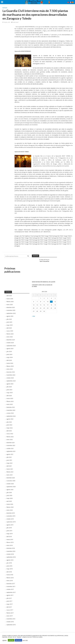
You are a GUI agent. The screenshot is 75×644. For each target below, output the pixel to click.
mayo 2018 (10, 569)
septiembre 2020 (11, 487)
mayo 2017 (10, 604)
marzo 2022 (10, 434)
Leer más (25, 640)
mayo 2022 (10, 428)
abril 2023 (9, 396)
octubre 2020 (10, 484)
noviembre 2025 (11, 310)
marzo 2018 (10, 575)
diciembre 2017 (11, 584)
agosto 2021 (10, 454)
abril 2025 (9, 328)
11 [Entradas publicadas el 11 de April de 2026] (51, 302)
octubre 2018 (10, 554)
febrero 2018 (10, 578)
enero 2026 (10, 305)
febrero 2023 (10, 401)
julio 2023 (9, 387)
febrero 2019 (10, 542)
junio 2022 (9, 425)
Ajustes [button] (5, 640)
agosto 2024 (10, 349)
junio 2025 (9, 322)
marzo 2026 (10, 299)
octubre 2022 (10, 413)
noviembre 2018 (11, 551)
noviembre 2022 (11, 410)
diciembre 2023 (11, 372)
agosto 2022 (10, 419)
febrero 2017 (10, 613)
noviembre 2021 (11, 445)
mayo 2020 (10, 498)
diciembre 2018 (11, 548)
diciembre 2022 (11, 407)
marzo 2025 (10, 331)
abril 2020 (9, 501)
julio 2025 (9, 319)
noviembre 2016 (11, 619)
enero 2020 (10, 510)
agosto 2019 (10, 525)
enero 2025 (10, 337)
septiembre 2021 (11, 451)
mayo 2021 (10, 463)
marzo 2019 (10, 539)
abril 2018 (9, 572)
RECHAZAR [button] (18, 640)
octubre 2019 (10, 519)
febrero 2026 (10, 302)
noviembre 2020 (11, 481)
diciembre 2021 (11, 443)
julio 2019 (9, 528)
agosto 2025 (10, 316)
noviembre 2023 (11, 375)
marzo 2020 (10, 504)
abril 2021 (9, 466)
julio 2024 (9, 351)
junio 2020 (9, 495)
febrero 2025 (10, 334)
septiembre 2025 (11, 313)
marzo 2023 (10, 398)
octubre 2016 (10, 622)
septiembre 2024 (11, 346)
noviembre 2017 (11, 586)
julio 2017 (9, 598)
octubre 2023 (10, 378)
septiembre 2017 (11, 592)
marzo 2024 (10, 363)
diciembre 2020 (11, 478)
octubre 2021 (10, 448)
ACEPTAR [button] (11, 640)
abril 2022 (9, 431)
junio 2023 (9, 390)
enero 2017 (10, 616)
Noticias (5, 8)
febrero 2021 (10, 472)
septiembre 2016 (11, 625)
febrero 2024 (10, 366)
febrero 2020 (10, 507)
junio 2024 (9, 354)
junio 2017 (9, 601)
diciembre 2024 (11, 340)
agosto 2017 (10, 595)
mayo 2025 (10, 325)
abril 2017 (9, 607)
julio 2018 (9, 563)
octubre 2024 (10, 343)
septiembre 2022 (11, 416)
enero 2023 (10, 404)
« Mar (33, 316)
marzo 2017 (10, 610)
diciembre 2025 (11, 307)
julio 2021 (9, 457)
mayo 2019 (10, 534)
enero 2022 (10, 440)
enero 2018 (10, 581)
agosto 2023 (10, 384)
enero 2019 (10, 545)
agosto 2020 (10, 490)
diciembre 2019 (11, 513)
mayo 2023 (10, 393)
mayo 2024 (10, 357)
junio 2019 (9, 531)
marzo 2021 (10, 469)
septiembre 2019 (11, 522)
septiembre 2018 (11, 557)
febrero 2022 (10, 437)
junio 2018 (9, 566)
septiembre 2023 (11, 381)
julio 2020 (9, 493)
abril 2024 (9, 360)
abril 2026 (9, 296)
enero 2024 (10, 369)
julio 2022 (9, 422)
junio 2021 (9, 460)
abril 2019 (9, 537)
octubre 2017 (10, 589)
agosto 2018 (10, 560)
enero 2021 (10, 475)
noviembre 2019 (11, 516)
